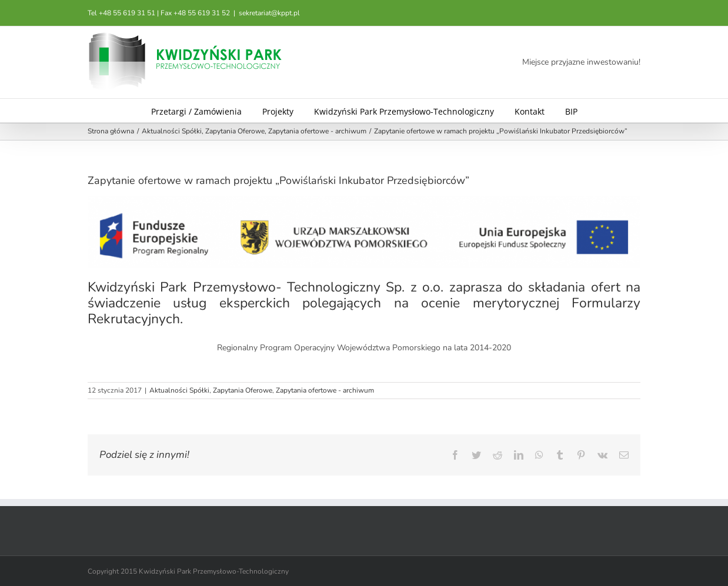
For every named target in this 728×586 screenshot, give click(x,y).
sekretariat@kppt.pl (269, 13)
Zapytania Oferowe (243, 390)
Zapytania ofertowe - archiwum (325, 390)
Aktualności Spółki (179, 390)
